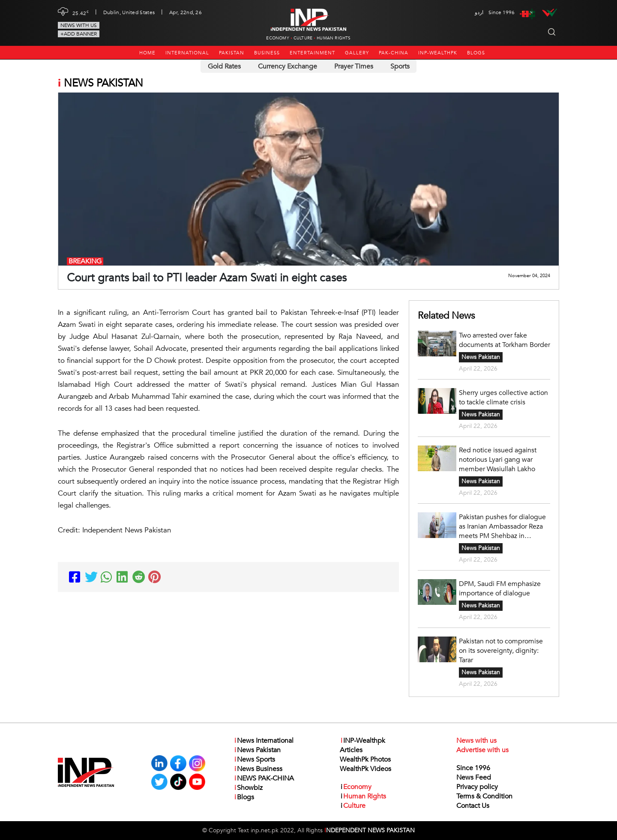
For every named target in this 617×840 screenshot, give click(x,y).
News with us (79, 25)
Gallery (357, 53)
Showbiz (248, 788)
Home (147, 53)
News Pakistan (481, 357)
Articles (351, 750)
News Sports (254, 759)
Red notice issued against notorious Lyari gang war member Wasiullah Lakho (498, 460)
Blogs (476, 53)
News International (264, 741)
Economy (277, 38)
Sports (400, 66)
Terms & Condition (484, 796)
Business (267, 53)
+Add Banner (79, 34)
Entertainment (312, 53)
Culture (303, 38)
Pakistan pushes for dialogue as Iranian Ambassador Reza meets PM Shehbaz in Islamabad (502, 526)
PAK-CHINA (394, 53)
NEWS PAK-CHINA (264, 778)
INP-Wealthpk (438, 53)
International (187, 53)
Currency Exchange (288, 66)
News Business (258, 769)
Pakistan (232, 53)
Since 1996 (473, 768)
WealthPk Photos (365, 759)
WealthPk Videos (365, 769)
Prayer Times (354, 66)
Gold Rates (224, 66)
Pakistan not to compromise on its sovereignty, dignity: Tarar (501, 651)
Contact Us (473, 806)
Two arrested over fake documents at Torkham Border (505, 340)
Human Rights (334, 38)
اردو (479, 12)
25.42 (81, 12)
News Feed (474, 777)
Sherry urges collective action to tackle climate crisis (503, 398)
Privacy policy (477, 787)
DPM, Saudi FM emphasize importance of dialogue (500, 589)
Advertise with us (482, 750)
